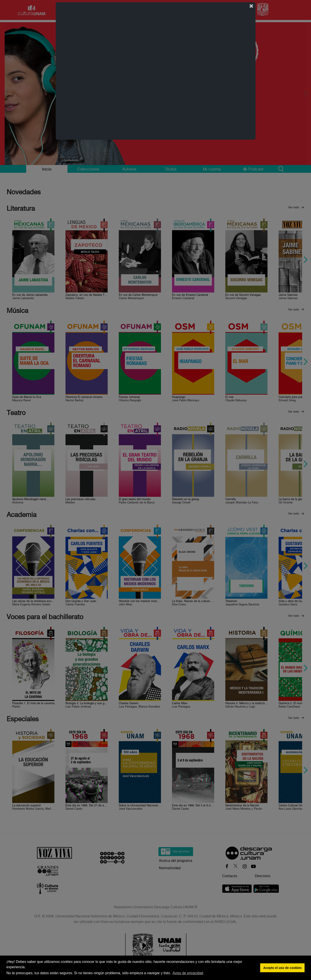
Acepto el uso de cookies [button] (282, 968)
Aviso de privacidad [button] (188, 973)
